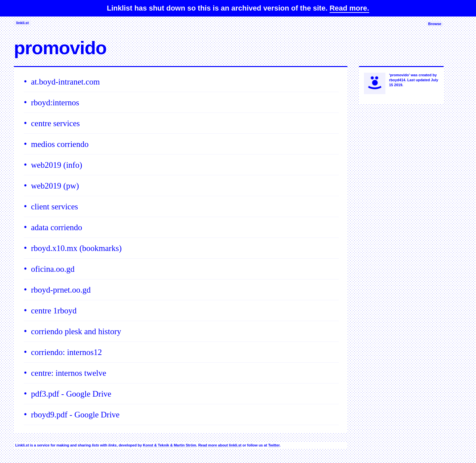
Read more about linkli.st (220, 445)
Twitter (274, 445)
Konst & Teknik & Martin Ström (169, 445)
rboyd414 (397, 80)
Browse (435, 24)
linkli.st (22, 23)
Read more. (349, 8)
